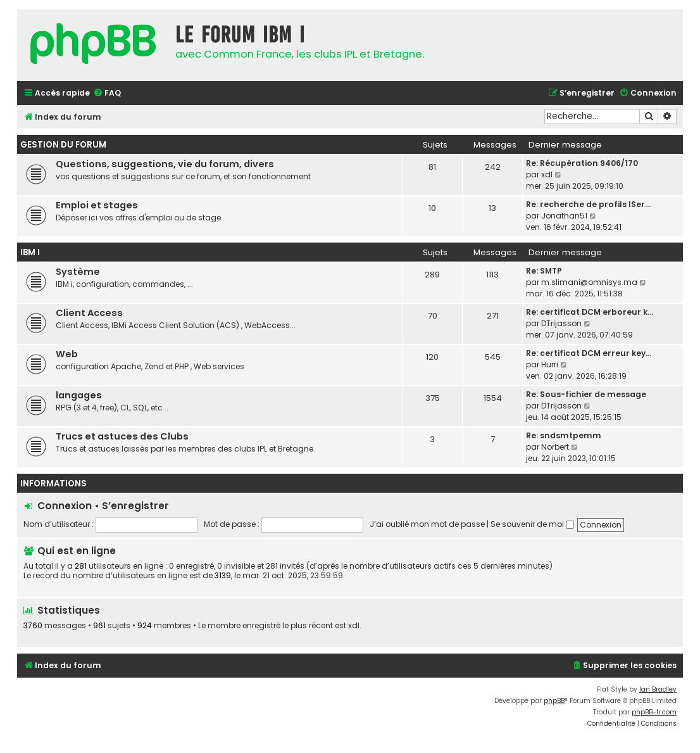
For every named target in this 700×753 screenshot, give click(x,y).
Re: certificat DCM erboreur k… (590, 312)
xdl (547, 174)
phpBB (554, 701)
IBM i (30, 252)
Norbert (555, 447)
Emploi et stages (97, 205)
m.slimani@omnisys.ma (589, 282)
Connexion (65, 506)
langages (79, 395)
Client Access (89, 313)
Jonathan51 (564, 216)
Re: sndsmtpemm (564, 435)
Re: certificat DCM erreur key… (589, 353)
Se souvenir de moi (532, 524)
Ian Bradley (658, 689)
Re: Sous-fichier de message (586, 394)
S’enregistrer (135, 506)
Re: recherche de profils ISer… (588, 204)
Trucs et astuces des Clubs (122, 436)
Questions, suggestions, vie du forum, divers (165, 164)
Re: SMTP (544, 271)
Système (78, 272)
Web (67, 354)
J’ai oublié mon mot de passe (427, 524)
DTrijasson (561, 323)
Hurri (550, 364)
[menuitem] (107, 93)
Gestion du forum (63, 145)
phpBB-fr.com (654, 712)
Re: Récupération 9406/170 (582, 163)
